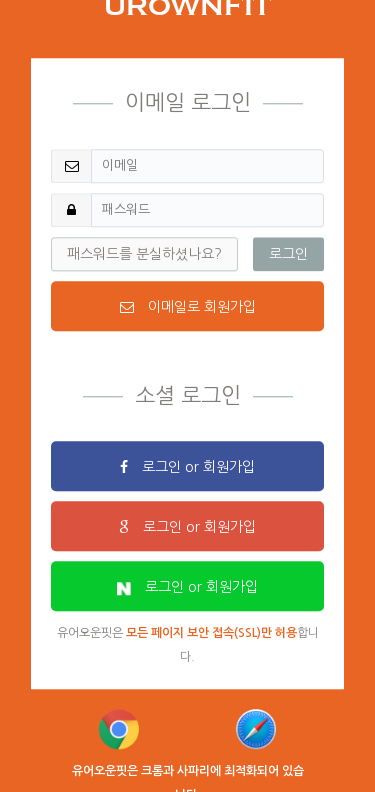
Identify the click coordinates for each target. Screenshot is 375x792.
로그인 (288, 254)
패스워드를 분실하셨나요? (144, 254)
